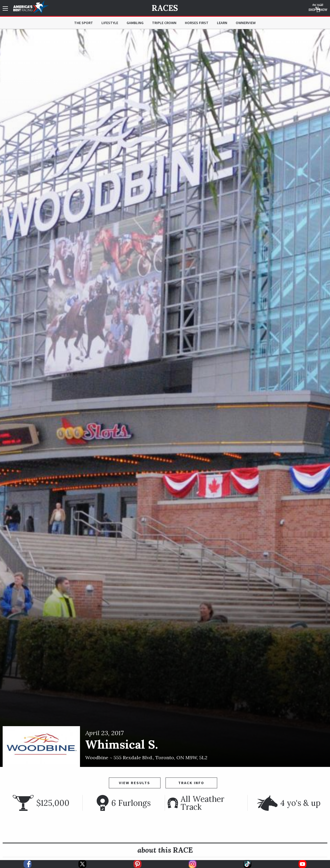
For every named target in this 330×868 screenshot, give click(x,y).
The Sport (84, 23)
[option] (165, 398)
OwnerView (246, 23)
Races (165, 8)
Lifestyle (110, 23)
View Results (135, 783)
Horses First (197, 23)
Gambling (135, 23)
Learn (222, 23)
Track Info (191, 783)
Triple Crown (164, 23)
